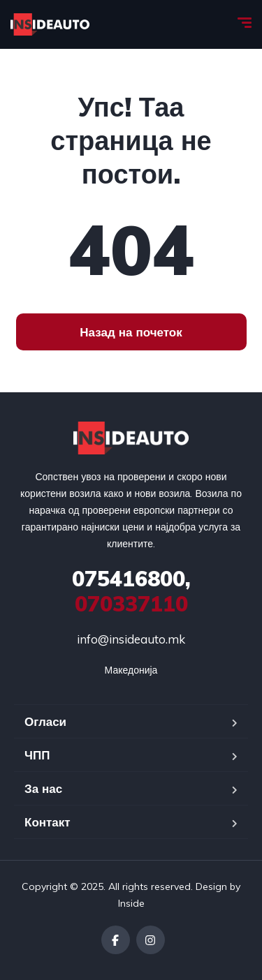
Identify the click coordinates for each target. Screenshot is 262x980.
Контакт (48, 822)
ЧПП (37, 755)
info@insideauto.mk (131, 639)
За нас (43, 788)
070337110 (131, 591)
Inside (131, 903)
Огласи (45, 721)
